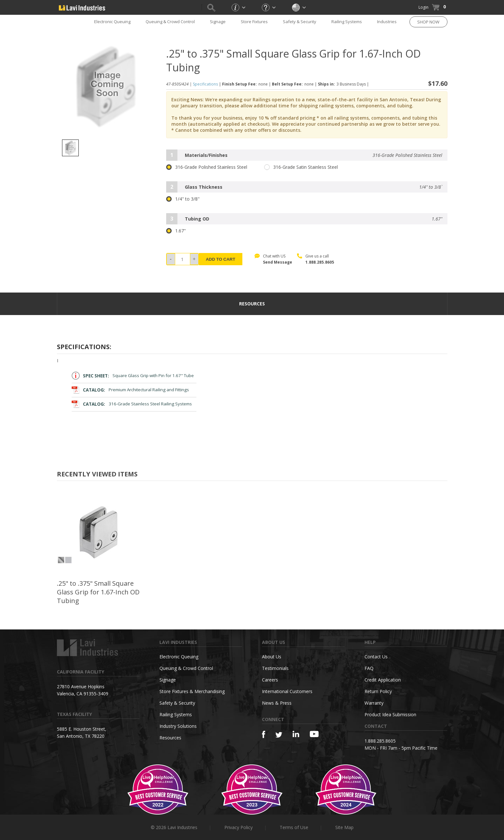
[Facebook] (264, 734)
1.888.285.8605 (320, 262)
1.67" (176, 231)
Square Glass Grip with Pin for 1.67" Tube (133, 376)
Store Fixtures (254, 22)
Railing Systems (347, 22)
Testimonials (275, 668)
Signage (218, 22)
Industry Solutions (178, 726)
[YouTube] (314, 734)
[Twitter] (279, 735)
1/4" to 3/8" (183, 199)
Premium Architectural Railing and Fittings (130, 390)
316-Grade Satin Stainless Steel (301, 167)
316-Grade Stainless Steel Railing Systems (132, 404)
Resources (170, 738)
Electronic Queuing (112, 22)
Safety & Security (300, 22)
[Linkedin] (296, 734)
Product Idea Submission (390, 714)
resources (252, 304)
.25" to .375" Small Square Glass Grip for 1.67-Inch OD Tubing (98, 592)
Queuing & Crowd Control (170, 22)
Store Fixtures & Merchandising (192, 691)
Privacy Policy (239, 827)
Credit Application (383, 680)
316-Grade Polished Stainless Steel (207, 167)
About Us (272, 657)
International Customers (287, 691)
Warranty (374, 703)
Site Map (344, 827)
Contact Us (376, 657)
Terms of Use (294, 827)
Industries (387, 22)
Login (423, 7)
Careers (270, 680)
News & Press (277, 703)
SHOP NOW (428, 22)
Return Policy (378, 691)
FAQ (369, 668)
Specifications (205, 84)
